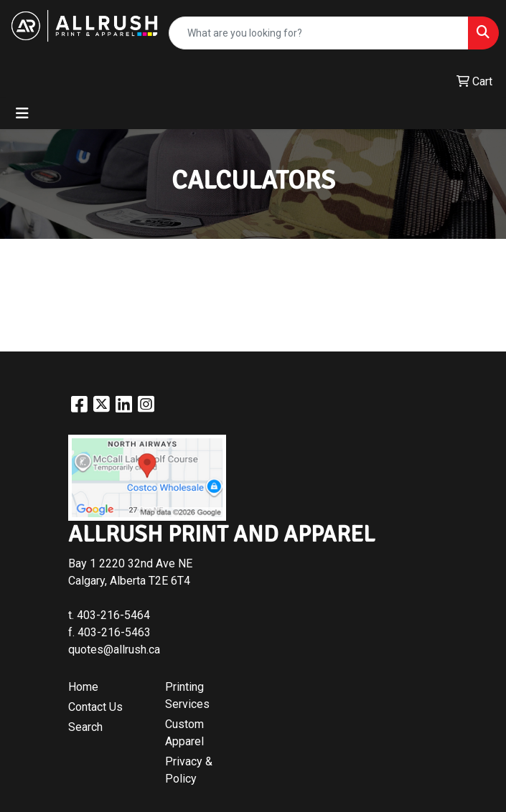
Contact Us (95, 707)
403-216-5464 (113, 615)
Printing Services (187, 695)
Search (85, 727)
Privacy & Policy (189, 770)
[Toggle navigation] (22, 113)
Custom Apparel (184, 733)
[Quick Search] (319, 33)
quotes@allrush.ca (114, 650)
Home (83, 687)
